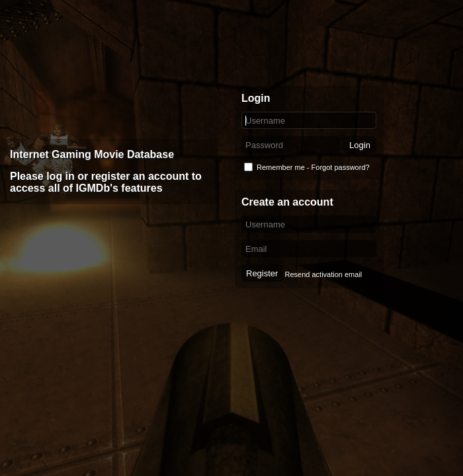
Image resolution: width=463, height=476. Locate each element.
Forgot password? (341, 167)
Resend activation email (323, 274)
